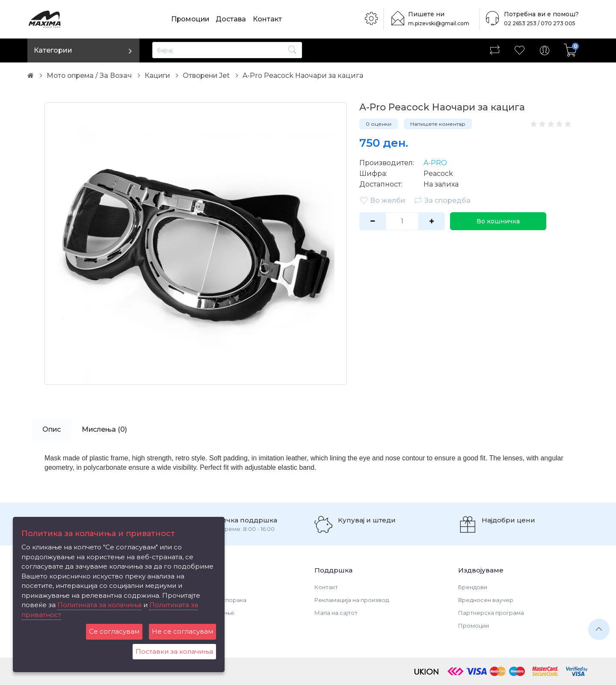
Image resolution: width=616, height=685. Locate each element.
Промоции (191, 19)
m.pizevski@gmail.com (440, 23)
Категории (53, 50)
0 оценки (379, 124)
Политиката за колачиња (99, 605)
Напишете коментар (438, 124)
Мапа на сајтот (336, 613)
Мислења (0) (105, 429)
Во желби (382, 200)
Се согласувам (114, 631)
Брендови (473, 587)
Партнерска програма (491, 613)
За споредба (442, 200)
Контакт (268, 19)
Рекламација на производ (352, 600)
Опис (52, 429)
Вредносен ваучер (486, 600)
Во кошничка (497, 221)
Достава (232, 19)
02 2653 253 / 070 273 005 (537, 23)
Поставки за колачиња (174, 651)
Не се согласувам (182, 631)
